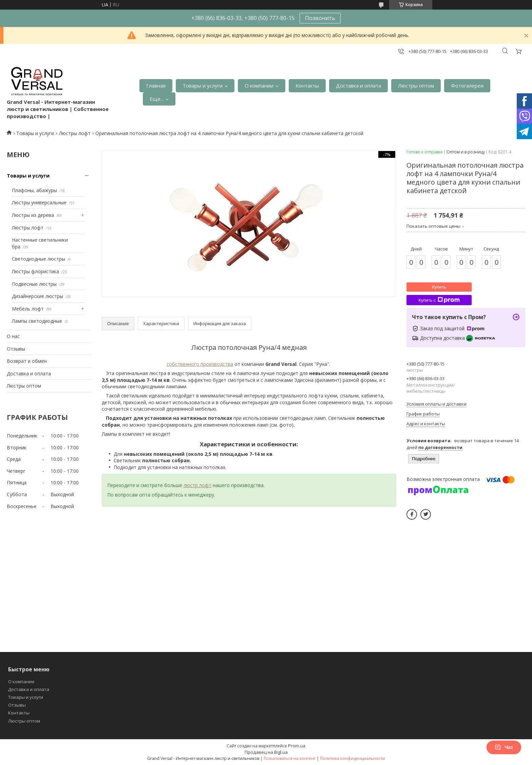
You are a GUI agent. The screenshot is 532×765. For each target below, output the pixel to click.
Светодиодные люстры (39, 259)
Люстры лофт (75, 133)
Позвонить (320, 18)
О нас (13, 336)
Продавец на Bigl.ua (266, 752)
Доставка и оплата (358, 86)
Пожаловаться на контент (290, 758)
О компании (259, 86)
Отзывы (16, 349)
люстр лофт (197, 485)
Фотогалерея (467, 86)
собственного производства (200, 364)
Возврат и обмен (27, 361)
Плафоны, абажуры (34, 190)
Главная (156, 86)
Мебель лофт (28, 309)
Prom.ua (297, 746)
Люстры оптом (416, 86)
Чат (504, 747)
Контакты (307, 86)
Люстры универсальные (39, 202)
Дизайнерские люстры (37, 296)
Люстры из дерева (33, 215)
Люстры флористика (35, 271)
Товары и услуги (203, 86)
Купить (439, 287)
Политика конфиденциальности (353, 758)
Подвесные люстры (34, 284)
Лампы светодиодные (37, 321)
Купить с (439, 300)
